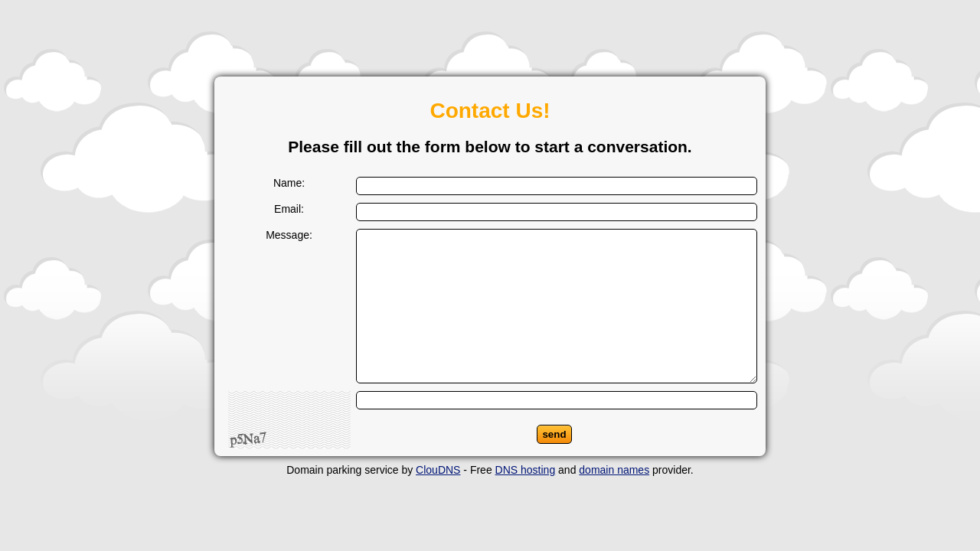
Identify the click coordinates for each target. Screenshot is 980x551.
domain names (614, 470)
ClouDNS (438, 470)
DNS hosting (526, 470)
